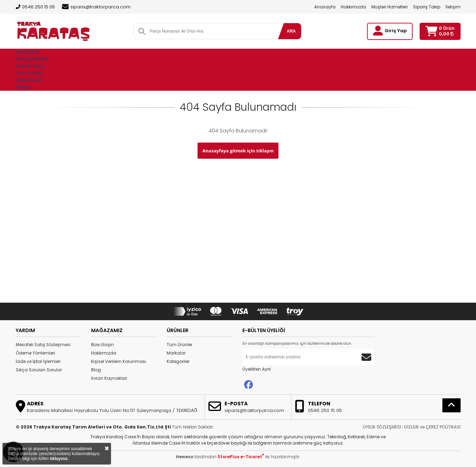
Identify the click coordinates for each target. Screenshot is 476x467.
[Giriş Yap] (378, 31)
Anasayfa (325, 7)
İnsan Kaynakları (109, 378)
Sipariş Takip (427, 7)
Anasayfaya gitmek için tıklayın (238, 151)
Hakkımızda (353, 7)
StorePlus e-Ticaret (241, 457)
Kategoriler (178, 361)
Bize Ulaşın (102, 345)
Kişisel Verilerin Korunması (119, 361)
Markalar (176, 353)
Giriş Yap (396, 31)
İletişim (453, 7)
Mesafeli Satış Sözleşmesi (43, 345)
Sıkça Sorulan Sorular (39, 370)
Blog (96, 370)
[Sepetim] (431, 31)
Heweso (185, 457)
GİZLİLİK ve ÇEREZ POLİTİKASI (432, 427)
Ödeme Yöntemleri (35, 353)
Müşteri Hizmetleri (389, 7)
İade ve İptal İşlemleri (38, 361)
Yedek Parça (30, 66)
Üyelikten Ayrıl (257, 369)
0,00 (446, 34)
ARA (291, 31)
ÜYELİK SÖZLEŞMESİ (382, 427)
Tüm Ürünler (180, 345)
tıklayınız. (59, 459)
